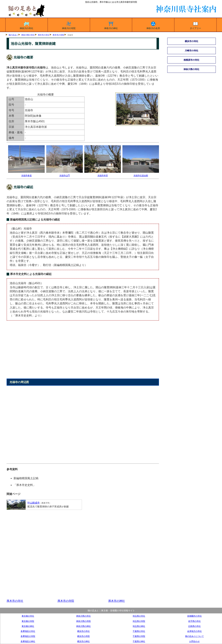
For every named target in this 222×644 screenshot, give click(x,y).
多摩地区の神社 (28, 641)
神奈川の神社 (111, 25)
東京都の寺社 (28, 616)
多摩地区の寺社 (28, 631)
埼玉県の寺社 (139, 616)
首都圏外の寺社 (194, 616)
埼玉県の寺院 (139, 621)
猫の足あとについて (194, 636)
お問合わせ (194, 641)
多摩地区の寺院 (28, 636)
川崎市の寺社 (192, 51)
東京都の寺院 (28, 621)
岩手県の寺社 (194, 621)
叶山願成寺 (34, 503)
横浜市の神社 (83, 641)
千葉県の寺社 (139, 631)
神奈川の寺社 (26, 25)
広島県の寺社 (194, 626)
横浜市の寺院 (83, 636)
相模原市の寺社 (191, 60)
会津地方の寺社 (194, 631)
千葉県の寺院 (139, 636)
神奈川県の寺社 (28, 35)
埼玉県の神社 (139, 626)
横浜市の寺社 (192, 41)
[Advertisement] (83, 352)
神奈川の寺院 (69, 25)
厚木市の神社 (117, 601)
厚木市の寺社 (44, 35)
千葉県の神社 (139, 641)
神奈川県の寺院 (83, 621)
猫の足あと (13, 35)
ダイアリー (195, 25)
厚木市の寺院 (58, 35)
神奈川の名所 (153, 25)
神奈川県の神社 (83, 626)
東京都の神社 (28, 626)
